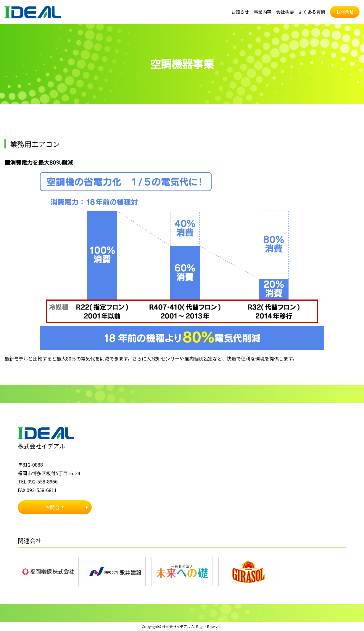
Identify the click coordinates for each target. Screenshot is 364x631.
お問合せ (344, 12)
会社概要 (281, 12)
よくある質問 (310, 12)
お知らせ (234, 12)
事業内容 (258, 12)
